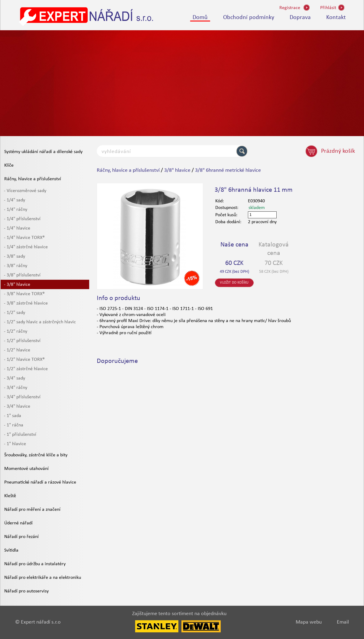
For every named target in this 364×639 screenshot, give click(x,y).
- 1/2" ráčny (16, 331)
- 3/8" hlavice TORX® (24, 294)
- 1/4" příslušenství (22, 219)
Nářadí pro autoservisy (26, 591)
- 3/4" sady (15, 378)
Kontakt (336, 18)
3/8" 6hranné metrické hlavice (228, 170)
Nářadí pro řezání (21, 537)
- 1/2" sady (15, 313)
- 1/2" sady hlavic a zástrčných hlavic (40, 322)
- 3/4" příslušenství (22, 397)
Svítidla (11, 550)
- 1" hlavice (15, 444)
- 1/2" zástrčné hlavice (26, 369)
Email (343, 622)
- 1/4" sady (15, 200)
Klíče (9, 165)
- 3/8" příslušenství (22, 275)
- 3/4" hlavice (17, 406)
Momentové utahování (26, 469)
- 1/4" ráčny (16, 210)
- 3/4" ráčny (16, 388)
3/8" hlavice (177, 170)
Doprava (300, 18)
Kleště (10, 496)
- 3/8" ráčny (16, 266)
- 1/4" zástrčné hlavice (26, 247)
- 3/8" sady (15, 256)
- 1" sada (13, 416)
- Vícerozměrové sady (25, 191)
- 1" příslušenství (20, 435)
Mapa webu (309, 622)
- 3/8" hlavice (17, 285)
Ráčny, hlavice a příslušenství (33, 179)
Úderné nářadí (18, 523)
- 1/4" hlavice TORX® (24, 238)
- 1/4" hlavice (17, 228)
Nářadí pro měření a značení (32, 510)
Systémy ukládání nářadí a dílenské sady (43, 152)
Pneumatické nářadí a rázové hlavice (40, 482)
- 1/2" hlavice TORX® (24, 360)
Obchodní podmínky (249, 18)
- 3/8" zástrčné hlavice (26, 303)
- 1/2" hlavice (17, 350)
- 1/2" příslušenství (22, 341)
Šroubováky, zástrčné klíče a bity (36, 455)
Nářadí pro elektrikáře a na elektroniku (43, 578)
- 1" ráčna (14, 425)
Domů (200, 18)
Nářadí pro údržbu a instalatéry (35, 564)
